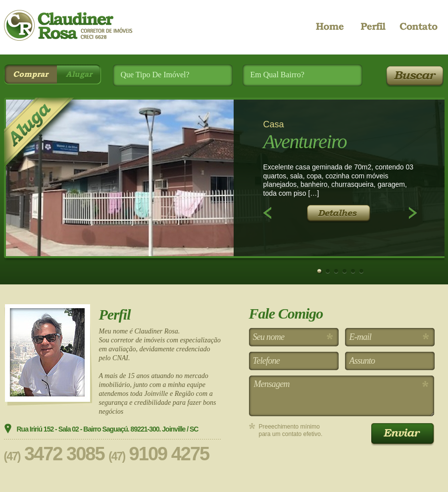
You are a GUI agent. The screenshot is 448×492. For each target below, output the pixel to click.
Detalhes (338, 214)
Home (335, 27)
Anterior (267, 213)
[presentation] (324, 465)
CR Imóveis (68, 25)
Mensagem (342, 396)
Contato (418, 27)
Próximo (413, 213)
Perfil (373, 27)
